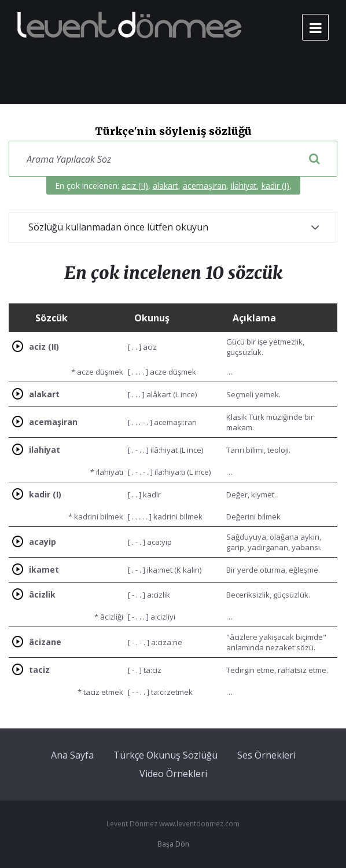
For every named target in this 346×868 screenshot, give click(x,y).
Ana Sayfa (72, 755)
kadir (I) (275, 186)
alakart (165, 186)
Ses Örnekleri (266, 755)
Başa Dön (173, 844)
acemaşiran (205, 186)
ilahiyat (244, 186)
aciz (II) (135, 186)
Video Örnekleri (173, 774)
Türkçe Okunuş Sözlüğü (165, 755)
